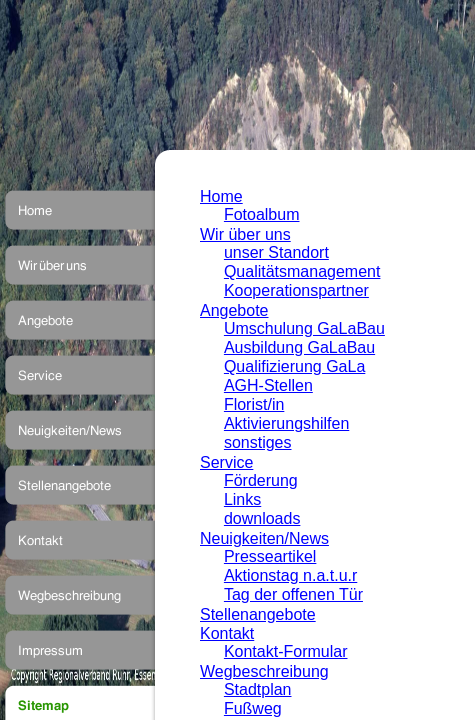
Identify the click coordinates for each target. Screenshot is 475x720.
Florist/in (254, 404)
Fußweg (253, 708)
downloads (262, 518)
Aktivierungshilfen (286, 423)
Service (226, 462)
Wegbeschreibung (264, 671)
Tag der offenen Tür (293, 594)
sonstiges (258, 442)
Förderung (261, 480)
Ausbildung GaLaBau (299, 347)
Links (242, 499)
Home (221, 196)
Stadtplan (258, 689)
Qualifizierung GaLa (294, 366)
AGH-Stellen (268, 385)
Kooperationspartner (296, 290)
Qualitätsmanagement (302, 271)
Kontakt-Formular (286, 651)
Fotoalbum (262, 214)
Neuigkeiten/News (264, 538)
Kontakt (227, 633)
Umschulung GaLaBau (304, 328)
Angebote (234, 310)
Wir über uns (245, 234)
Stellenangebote (258, 614)
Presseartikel (270, 556)
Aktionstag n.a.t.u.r (290, 575)
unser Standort (276, 252)
